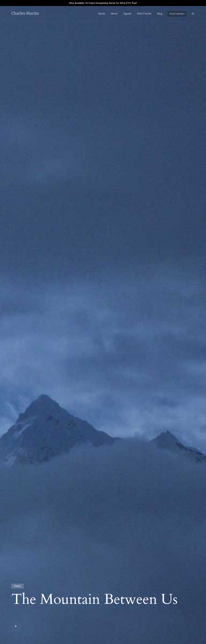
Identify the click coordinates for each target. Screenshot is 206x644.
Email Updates (177, 14)
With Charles (144, 14)
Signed (127, 14)
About (114, 14)
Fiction (18, 586)
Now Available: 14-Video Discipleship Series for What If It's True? (103, 3)
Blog (160, 14)
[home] (31, 14)
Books (102, 14)
